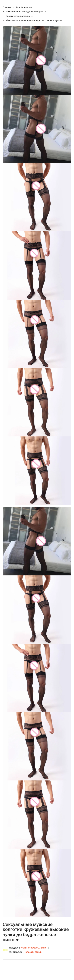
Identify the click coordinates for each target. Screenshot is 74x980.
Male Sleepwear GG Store (34, 948)
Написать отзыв (33, 952)
